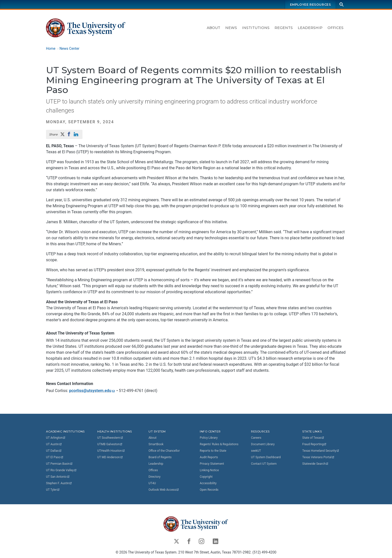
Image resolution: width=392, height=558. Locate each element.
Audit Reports (209, 457)
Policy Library (209, 438)
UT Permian (59, 464)
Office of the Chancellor (164, 451)
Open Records (209, 490)
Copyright (206, 477)
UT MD (110, 457)
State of (313, 438)
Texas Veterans (318, 457)
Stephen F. (59, 483)
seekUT (256, 451)
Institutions (256, 28)
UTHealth (111, 451)
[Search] (341, 4)
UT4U (152, 483)
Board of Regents (160, 457)
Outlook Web (164, 490)
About (213, 28)
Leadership (310, 28)
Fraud (314, 444)
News (231, 28)
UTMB (110, 444)
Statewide (315, 464)
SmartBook (156, 444)
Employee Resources (310, 5)
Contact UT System (264, 464)
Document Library (263, 444)
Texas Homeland (321, 451)
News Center (69, 48)
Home (51, 48)
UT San (58, 477)
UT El (55, 457)
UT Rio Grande (61, 470)
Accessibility (208, 483)
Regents (284, 28)
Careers (256, 438)
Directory (154, 477)
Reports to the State (213, 451)
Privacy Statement (212, 464)
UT (56, 438)
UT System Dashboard (266, 457)
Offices (335, 28)
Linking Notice (209, 470)
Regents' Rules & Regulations (219, 444)
